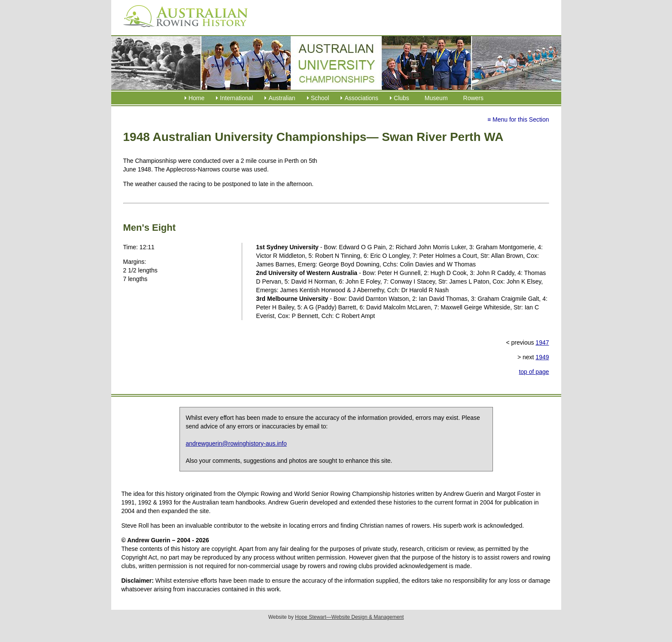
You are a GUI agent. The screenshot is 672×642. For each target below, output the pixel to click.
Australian (282, 98)
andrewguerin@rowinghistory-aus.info (236, 443)
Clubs (401, 98)
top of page (534, 372)
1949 (542, 357)
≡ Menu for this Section (518, 119)
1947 (542, 342)
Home (196, 98)
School (320, 98)
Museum (436, 98)
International (236, 98)
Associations (361, 98)
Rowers (473, 98)
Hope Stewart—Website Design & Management (349, 617)
